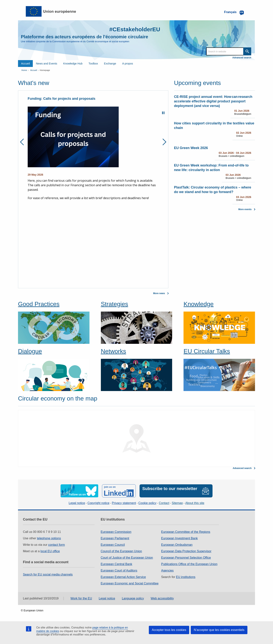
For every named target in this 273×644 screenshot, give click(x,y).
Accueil (25, 64)
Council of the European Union (121, 551)
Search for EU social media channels (48, 574)
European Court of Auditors (119, 571)
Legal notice (77, 503)
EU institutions (186, 577)
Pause (163, 113)
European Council (113, 545)
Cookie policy (147, 503)
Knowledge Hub (73, 64)
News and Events (46, 64)
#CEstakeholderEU (135, 29)
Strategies (115, 304)
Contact (164, 503)
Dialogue (30, 351)
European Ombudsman (177, 545)
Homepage (45, 70)
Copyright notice (98, 503)
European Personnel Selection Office (186, 558)
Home (24, 70)
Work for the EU (81, 598)
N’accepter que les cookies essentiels (219, 630)
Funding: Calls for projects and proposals (62, 99)
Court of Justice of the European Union (127, 558)
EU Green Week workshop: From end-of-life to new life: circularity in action (211, 168)
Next (163, 142)
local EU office (50, 551)
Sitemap (177, 503)
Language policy (133, 598)
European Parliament (115, 538)
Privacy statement (124, 503)
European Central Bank (116, 564)
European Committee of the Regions (186, 532)
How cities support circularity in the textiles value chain (214, 126)
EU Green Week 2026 (191, 148)
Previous (23, 142)
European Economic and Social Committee (130, 583)
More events (245, 209)
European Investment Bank (179, 538)
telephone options (49, 538)
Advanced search (242, 58)
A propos (128, 64)
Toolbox (93, 64)
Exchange (110, 64)
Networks (113, 351)
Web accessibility (162, 598)
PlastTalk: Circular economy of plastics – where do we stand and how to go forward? (213, 190)
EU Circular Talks (207, 351)
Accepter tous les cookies (169, 630)
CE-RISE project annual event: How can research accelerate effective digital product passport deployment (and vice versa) (213, 101)
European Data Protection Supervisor (186, 551)
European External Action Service (123, 577)
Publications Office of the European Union (189, 564)
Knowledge (198, 304)
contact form (56, 545)
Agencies (167, 571)
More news (159, 293)
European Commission (116, 532)
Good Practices (39, 304)
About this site (195, 503)
